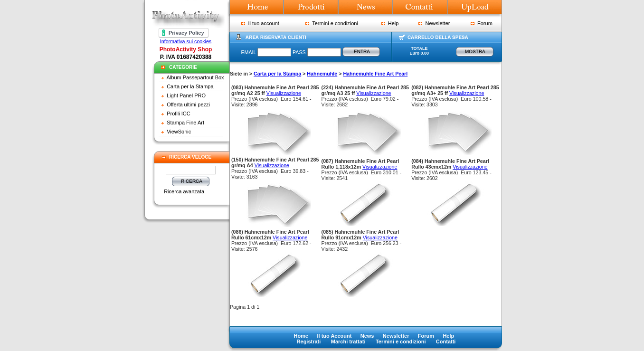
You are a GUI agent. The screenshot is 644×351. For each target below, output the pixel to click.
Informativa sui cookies (186, 41)
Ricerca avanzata (184, 191)
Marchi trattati (348, 342)
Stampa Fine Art (185, 123)
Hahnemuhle (322, 74)
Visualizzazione (284, 93)
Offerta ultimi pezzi (188, 104)
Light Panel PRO (186, 95)
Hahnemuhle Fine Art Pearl (375, 74)
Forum (482, 23)
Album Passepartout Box (195, 77)
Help (390, 23)
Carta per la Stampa (190, 86)
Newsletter (434, 23)
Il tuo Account (334, 336)
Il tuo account (260, 23)
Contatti (446, 342)
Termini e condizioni (332, 23)
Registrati (309, 342)
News (367, 336)
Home (301, 336)
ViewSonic (179, 132)
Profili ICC (179, 114)
